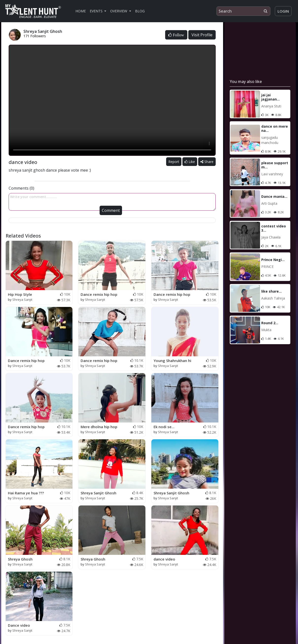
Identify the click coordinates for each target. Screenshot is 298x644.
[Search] (243, 11)
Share (207, 162)
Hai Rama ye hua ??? (26, 493)
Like (190, 162)
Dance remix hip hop (99, 294)
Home (81, 11)
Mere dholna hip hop (99, 427)
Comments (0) (21, 188)
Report (174, 162)
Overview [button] (119, 11)
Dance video (19, 625)
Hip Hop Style (20, 294)
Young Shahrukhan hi (172, 361)
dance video (164, 559)
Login (283, 11)
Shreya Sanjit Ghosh (98, 493)
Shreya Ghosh (20, 559)
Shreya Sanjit (22, 300)
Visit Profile (202, 35)
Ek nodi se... (164, 427)
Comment (111, 210)
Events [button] (97, 11)
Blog (140, 11)
